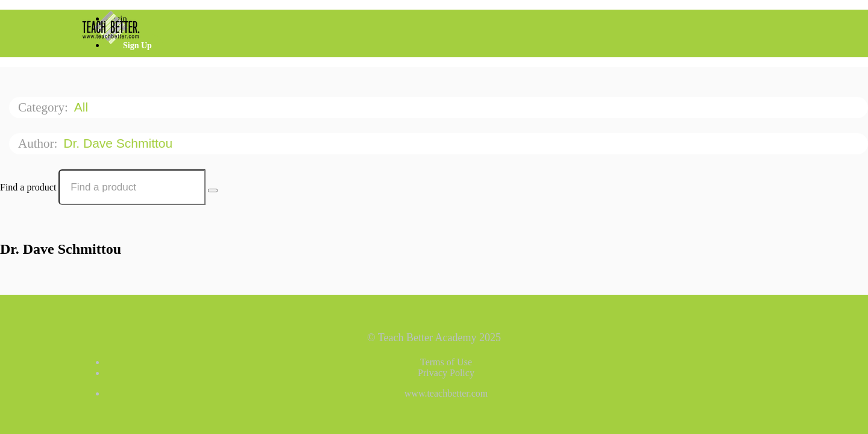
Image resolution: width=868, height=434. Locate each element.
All (83, 107)
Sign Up (137, 46)
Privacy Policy (446, 373)
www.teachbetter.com (446, 393)
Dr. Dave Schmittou (120, 143)
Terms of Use (446, 362)
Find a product (28, 187)
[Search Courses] (213, 190)
